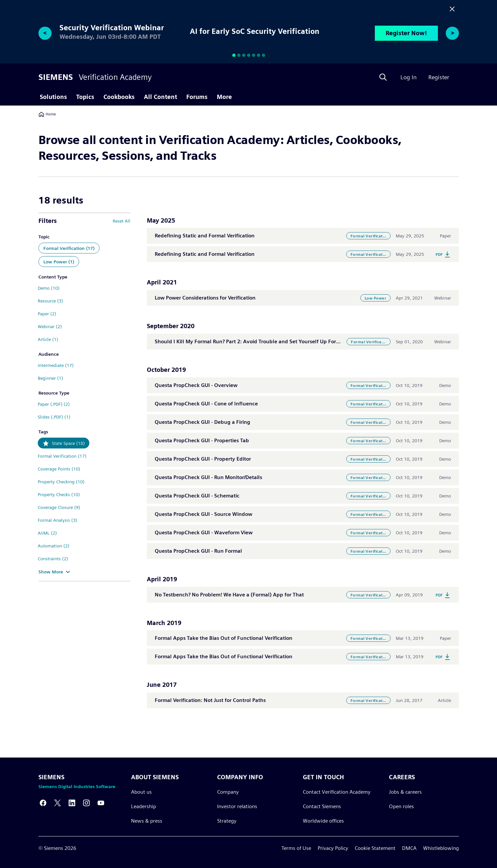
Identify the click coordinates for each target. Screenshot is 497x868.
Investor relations (237, 806)
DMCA (409, 848)
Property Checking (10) (61, 482)
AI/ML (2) (47, 533)
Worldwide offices (323, 821)
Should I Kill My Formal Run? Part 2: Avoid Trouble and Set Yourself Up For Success (256, 341)
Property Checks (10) (59, 494)
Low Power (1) (59, 262)
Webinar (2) (50, 326)
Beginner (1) (50, 378)
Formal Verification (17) (69, 248)
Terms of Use (296, 848)
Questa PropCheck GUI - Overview (196, 385)
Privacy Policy (333, 848)
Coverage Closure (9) (59, 507)
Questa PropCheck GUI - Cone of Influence (206, 404)
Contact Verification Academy (337, 792)
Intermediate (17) (56, 365)
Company (228, 792)
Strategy (226, 821)
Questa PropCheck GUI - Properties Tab (202, 440)
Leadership (144, 806)
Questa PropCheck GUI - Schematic (197, 496)
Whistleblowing (441, 848)
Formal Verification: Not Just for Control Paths (210, 700)
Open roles (401, 806)
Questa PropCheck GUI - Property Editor (203, 459)
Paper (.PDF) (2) (54, 404)
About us (141, 792)
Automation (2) (54, 546)
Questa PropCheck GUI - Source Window (203, 514)
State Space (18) (68, 443)
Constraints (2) (53, 559)
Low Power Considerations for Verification (205, 298)
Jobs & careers (405, 792)
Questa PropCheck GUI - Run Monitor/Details (208, 477)
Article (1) (48, 339)
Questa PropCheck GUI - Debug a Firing (203, 422)
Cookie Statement (375, 848)
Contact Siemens (322, 806)
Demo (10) (49, 288)
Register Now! (406, 33)
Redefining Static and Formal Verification (205, 236)
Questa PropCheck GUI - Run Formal (198, 551)
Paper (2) (47, 314)
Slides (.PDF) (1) (54, 417)
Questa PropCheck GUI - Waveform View (204, 532)
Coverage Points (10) (59, 469)
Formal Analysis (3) (57, 520)
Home (47, 114)
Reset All (122, 221)
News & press (147, 821)
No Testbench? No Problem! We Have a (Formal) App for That (229, 595)
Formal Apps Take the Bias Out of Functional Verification (224, 638)
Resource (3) (50, 301)
